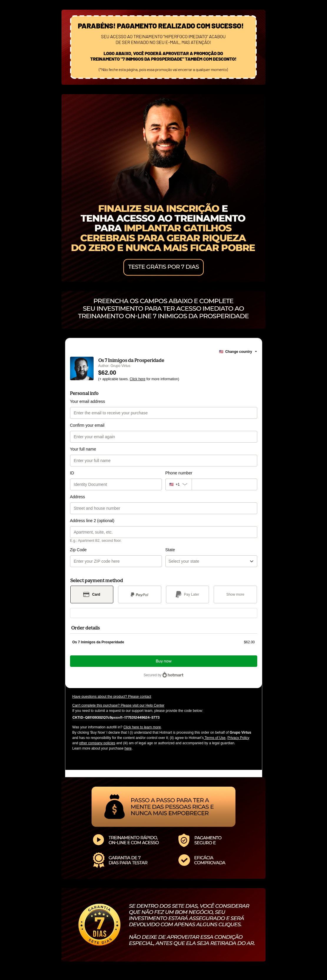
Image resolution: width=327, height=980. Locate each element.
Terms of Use (215, 738)
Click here (138, 379)
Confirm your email (87, 425)
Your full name (83, 449)
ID (72, 473)
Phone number (179, 473)
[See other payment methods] (235, 594)
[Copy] (116, 717)
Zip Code (78, 550)
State (170, 550)
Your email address (88, 401)
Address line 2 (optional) (92, 521)
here (128, 748)
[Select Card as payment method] (92, 594)
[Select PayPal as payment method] (140, 594)
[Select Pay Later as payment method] (188, 594)
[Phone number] (224, 484)
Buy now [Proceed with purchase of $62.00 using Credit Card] (164, 661)
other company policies (97, 743)
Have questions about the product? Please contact (112, 697)
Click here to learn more (142, 727)
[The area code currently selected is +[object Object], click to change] (179, 484)
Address (78, 497)
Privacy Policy (239, 738)
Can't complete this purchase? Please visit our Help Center (118, 705)
